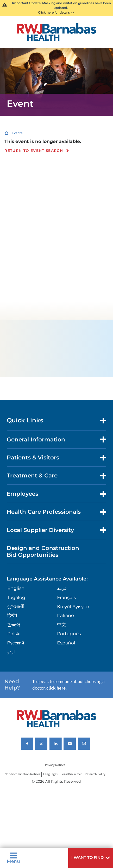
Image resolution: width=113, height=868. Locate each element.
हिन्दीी (12, 615)
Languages (50, 774)
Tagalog (16, 597)
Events (17, 133)
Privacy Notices (55, 765)
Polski (14, 634)
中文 (61, 624)
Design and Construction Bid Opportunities (43, 551)
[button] (91, 858)
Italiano (65, 615)
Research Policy (95, 774)
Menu (13, 858)
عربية (62, 588)
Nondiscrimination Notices (22, 774)
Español (66, 643)
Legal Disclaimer (71, 774)
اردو (11, 652)
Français (66, 597)
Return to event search (34, 151)
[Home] (56, 32)
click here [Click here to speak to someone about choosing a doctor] (56, 688)
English (16, 588)
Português (69, 634)
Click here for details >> (56, 12)
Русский (16, 643)
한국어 (14, 624)
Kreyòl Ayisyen (73, 606)
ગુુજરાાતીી (16, 606)
